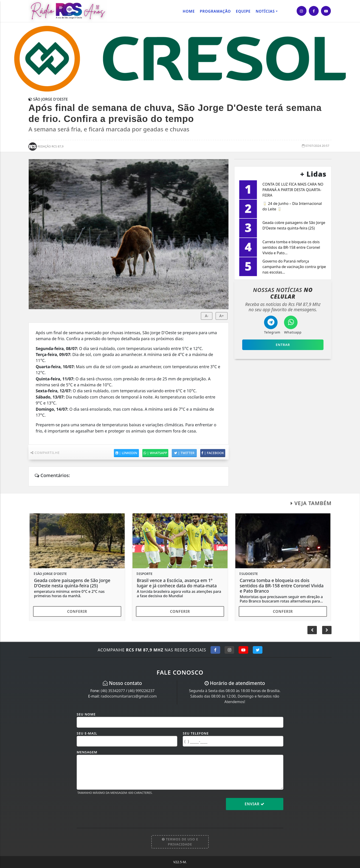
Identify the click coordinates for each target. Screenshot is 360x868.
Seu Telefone (196, 733)
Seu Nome (86, 714)
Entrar (283, 345)
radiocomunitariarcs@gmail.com (129, 696)
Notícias (265, 11)
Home (189, 11)
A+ (222, 316)
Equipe (243, 11)
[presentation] (112, 808)
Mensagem (87, 752)
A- (207, 316)
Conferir (77, 611)
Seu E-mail (87, 733)
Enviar (255, 804)
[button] (327, 630)
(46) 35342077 (113, 691)
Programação (215, 11)
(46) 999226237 (141, 691)
